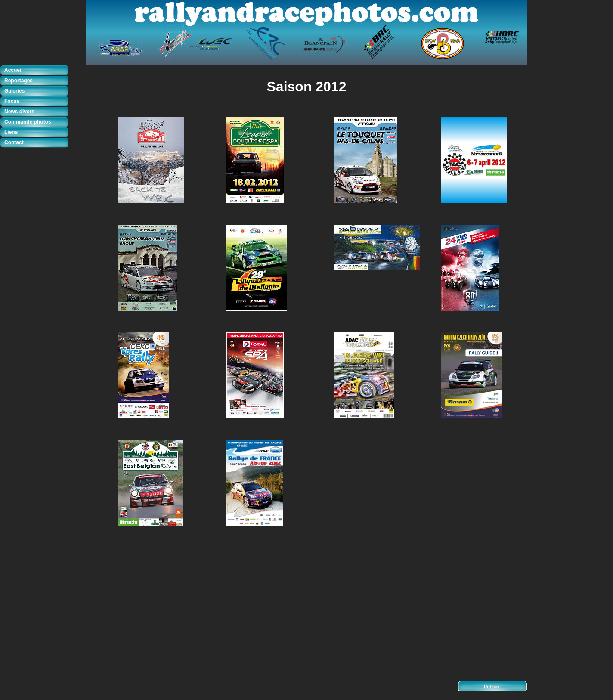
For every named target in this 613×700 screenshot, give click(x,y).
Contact (14, 142)
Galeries (14, 91)
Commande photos (28, 122)
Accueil (14, 70)
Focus (12, 101)
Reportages (19, 81)
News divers (19, 112)
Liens (11, 132)
